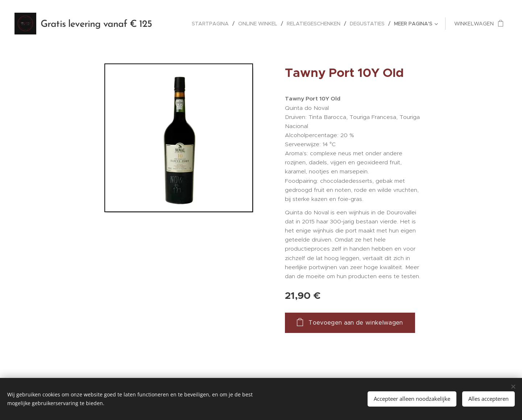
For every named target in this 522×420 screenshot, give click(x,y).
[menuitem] (212, 24)
